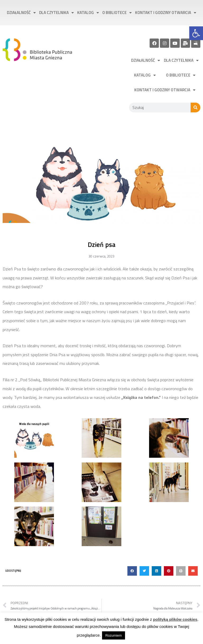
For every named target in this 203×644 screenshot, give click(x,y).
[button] (132, 571)
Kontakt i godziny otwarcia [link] (166, 13)
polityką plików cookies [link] (175, 619)
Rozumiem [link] (113, 635)
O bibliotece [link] (117, 13)
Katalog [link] (88, 13)
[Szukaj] (195, 108)
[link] (196, 33)
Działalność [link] (21, 13)
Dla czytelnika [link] (56, 13)
